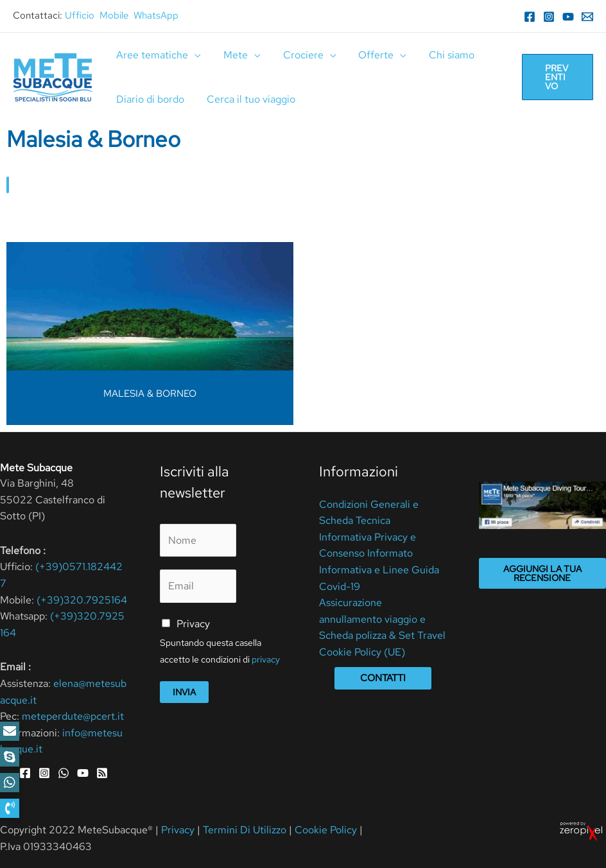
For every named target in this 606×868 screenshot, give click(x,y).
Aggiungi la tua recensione (542, 573)
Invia (184, 692)
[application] (194, 55)
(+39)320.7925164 (82, 600)
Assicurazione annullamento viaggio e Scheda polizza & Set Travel (382, 619)
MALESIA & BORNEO (150, 394)
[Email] (587, 17)
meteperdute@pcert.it (73, 716)
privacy (266, 659)
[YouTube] (568, 17)
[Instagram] (549, 17)
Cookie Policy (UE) (362, 652)
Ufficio (80, 15)
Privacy (193, 624)
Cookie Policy (326, 830)
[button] (10, 808)
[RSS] (102, 773)
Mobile (114, 15)
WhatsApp (156, 15)
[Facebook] (530, 17)
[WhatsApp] (64, 773)
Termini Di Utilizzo (246, 830)
